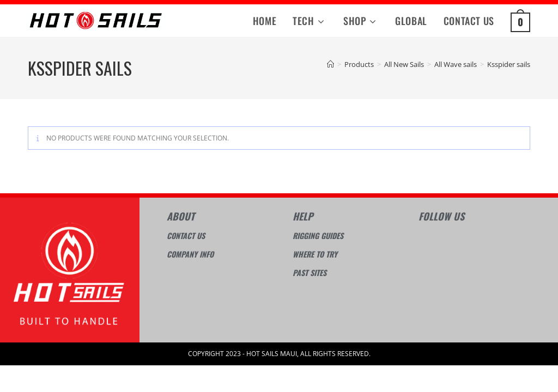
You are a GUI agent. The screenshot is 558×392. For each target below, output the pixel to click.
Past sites (310, 272)
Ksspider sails (509, 64)
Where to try (315, 254)
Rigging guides (318, 235)
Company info (190, 254)
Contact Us (186, 235)
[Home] (330, 64)
